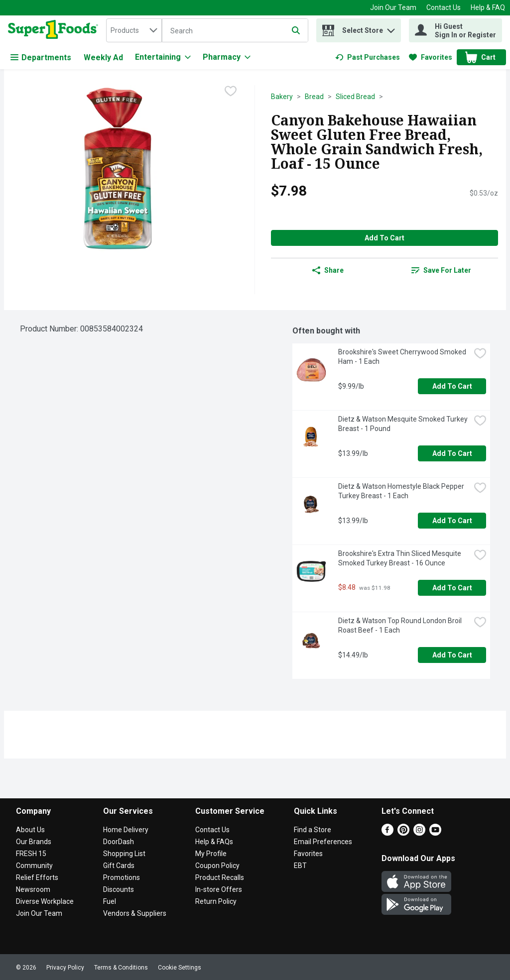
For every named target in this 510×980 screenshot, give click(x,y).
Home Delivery (126, 830)
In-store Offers (219, 889)
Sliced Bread (355, 97)
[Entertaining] (163, 57)
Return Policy (216, 901)
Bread (314, 97)
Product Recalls (220, 877)
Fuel (110, 901)
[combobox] (134, 30)
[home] (55, 30)
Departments (41, 57)
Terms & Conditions (121, 968)
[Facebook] (387, 833)
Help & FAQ (488, 7)
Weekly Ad (103, 57)
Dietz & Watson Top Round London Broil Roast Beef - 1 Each (401, 625)
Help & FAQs (214, 842)
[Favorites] (431, 57)
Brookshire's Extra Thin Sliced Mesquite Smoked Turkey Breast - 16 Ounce (400, 558)
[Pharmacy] (227, 57)
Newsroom (33, 889)
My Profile (211, 854)
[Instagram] (419, 833)
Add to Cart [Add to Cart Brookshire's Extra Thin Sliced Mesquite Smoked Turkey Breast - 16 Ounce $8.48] (452, 588)
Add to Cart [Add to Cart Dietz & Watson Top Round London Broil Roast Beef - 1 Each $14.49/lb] (452, 655)
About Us (30, 830)
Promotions (122, 877)
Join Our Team (393, 7)
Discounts (119, 889)
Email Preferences (323, 842)
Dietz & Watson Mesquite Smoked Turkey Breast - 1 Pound (404, 424)
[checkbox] (231, 92)
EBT (300, 866)
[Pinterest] (403, 833)
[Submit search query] (296, 30)
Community (34, 866)
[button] (391, 28)
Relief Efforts (37, 877)
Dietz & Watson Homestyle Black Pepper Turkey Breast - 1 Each (402, 491)
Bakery (282, 97)
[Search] (235, 31)
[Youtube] (435, 833)
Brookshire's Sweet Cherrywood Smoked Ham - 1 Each (403, 357)
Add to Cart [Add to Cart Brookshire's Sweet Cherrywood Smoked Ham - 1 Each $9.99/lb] (452, 386)
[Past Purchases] (368, 57)
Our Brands (34, 842)
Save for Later (441, 270)
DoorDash (119, 842)
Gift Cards (119, 866)
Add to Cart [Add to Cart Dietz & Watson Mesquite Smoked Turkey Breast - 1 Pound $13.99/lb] (452, 453)
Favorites (308, 854)
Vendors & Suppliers (135, 913)
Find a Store (313, 830)
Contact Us (444, 7)
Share (328, 270)
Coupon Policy (217, 866)
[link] (368, 57)
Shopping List (124, 854)
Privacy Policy (65, 968)
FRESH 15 (31, 854)
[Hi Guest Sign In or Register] (455, 30)
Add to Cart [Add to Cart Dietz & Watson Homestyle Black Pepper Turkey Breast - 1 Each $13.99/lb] (452, 521)
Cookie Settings (180, 968)
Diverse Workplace (45, 901)
